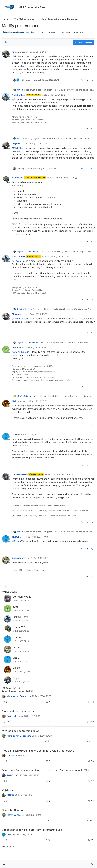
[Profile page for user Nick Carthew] (6, 97)
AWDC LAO (13, 775)
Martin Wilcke (14, 815)
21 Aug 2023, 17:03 (39, 537)
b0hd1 (15, 347)
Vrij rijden (7, 790)
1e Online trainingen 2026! (17, 691)
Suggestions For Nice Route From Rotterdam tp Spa (32, 830)
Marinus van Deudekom (19, 696)
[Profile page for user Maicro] (6, 403)
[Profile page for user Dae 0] (6, 437)
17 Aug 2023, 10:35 (38, 314)
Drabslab (16, 558)
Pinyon (15, 52)
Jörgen (10, 756)
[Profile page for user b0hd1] (6, 350)
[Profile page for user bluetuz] (6, 539)
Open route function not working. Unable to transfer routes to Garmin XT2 (45, 770)
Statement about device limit (19, 711)
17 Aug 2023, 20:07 (37, 435)
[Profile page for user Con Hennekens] (6, 476)
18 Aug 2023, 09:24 (63, 474)
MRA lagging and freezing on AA (21, 731)
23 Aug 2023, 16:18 (40, 558)
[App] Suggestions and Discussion (18, 32)
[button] (4, 864)
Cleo (9, 835)
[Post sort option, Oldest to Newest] (6, 42)
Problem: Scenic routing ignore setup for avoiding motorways (38, 751)
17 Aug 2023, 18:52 (38, 401)
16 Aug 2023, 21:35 (60, 256)
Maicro (15, 401)
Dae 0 (15, 435)
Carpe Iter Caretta (12, 810)
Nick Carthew (19, 95)
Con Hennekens (20, 474)
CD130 (10, 795)
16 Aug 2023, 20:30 (38, 52)
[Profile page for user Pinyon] (6, 54)
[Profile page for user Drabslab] (6, 560)
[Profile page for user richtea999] (6, 180)
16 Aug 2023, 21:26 (38, 144)
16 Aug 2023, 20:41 (60, 95)
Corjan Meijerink (15, 716)
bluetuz (16, 537)
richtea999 (18, 178)
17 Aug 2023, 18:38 (37, 347)
